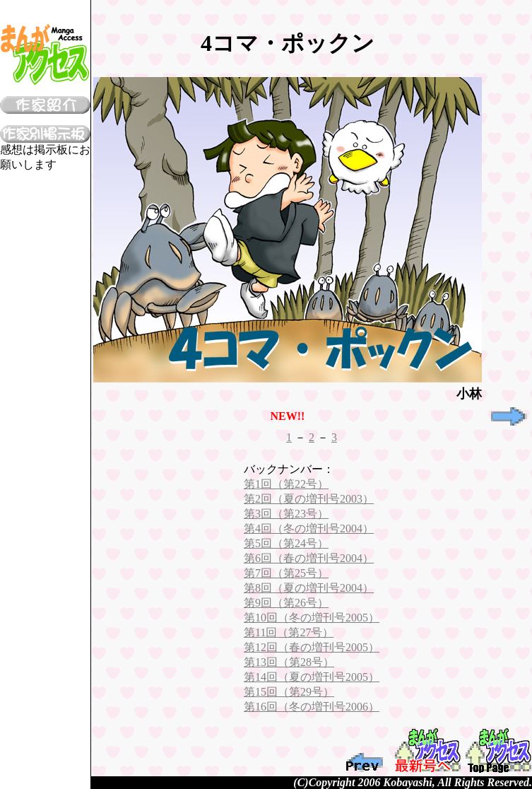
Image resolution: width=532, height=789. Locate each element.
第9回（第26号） (286, 603)
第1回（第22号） (286, 484)
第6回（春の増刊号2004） (309, 558)
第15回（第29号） (289, 692)
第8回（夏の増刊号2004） (309, 588)
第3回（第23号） (286, 514)
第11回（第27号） (289, 632)
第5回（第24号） (286, 543)
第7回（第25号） (286, 573)
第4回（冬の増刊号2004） (309, 528)
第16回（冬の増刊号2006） (312, 707)
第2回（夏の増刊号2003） (309, 499)
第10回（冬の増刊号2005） (312, 618)
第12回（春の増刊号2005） (312, 647)
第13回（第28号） (289, 662)
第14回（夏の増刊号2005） (312, 677)
